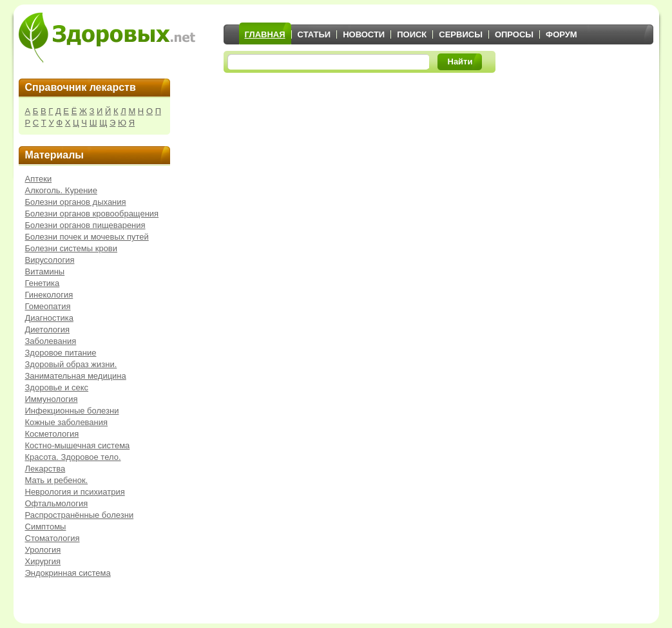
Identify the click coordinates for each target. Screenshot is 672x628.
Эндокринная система (68, 573)
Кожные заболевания (67, 422)
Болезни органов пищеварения (85, 225)
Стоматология (53, 538)
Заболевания (51, 341)
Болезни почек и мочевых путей (87, 237)
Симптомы (46, 527)
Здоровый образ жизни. (71, 364)
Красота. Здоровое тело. (73, 457)
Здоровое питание (61, 353)
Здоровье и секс (57, 387)
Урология (43, 550)
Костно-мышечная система (78, 445)
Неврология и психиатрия (75, 492)
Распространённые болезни (80, 515)
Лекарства (45, 469)
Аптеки (39, 179)
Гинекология (49, 295)
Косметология (52, 434)
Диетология (48, 329)
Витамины (45, 271)
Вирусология (50, 260)
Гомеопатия (48, 306)
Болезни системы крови (72, 248)
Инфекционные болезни (72, 411)
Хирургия (43, 561)
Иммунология (52, 399)
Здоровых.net (107, 37)
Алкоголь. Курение (61, 190)
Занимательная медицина (76, 376)
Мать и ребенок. (57, 480)
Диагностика (49, 318)
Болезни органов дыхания (76, 202)
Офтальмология (57, 503)
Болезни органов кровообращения (92, 214)
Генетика (43, 283)
